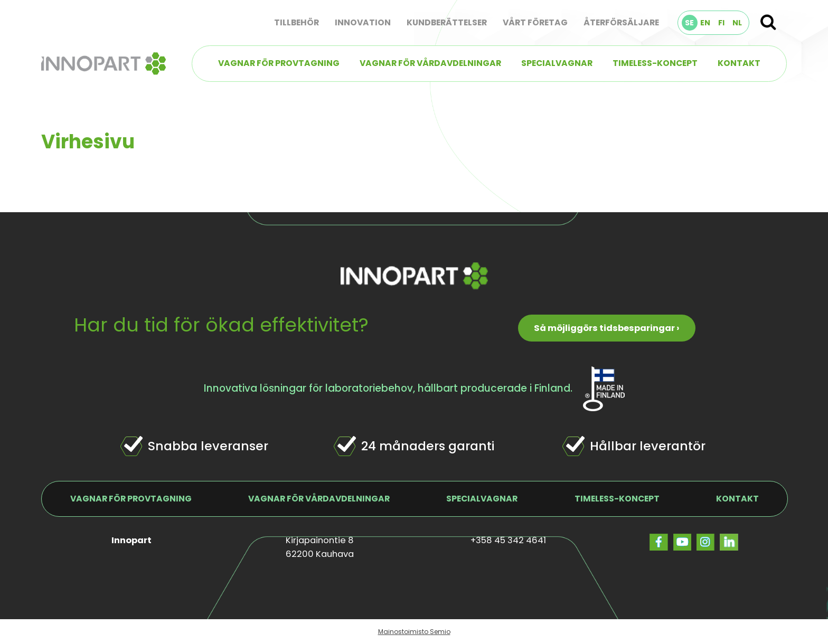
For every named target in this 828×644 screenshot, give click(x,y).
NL (737, 23)
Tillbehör (297, 22)
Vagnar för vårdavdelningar (430, 63)
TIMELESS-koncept (655, 63)
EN (705, 23)
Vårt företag (535, 22)
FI (721, 23)
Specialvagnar (557, 63)
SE (689, 23)
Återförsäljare (621, 22)
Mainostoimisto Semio (414, 632)
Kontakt (739, 63)
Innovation (363, 22)
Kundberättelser (447, 22)
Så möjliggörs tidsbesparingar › (607, 328)
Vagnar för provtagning (279, 63)
